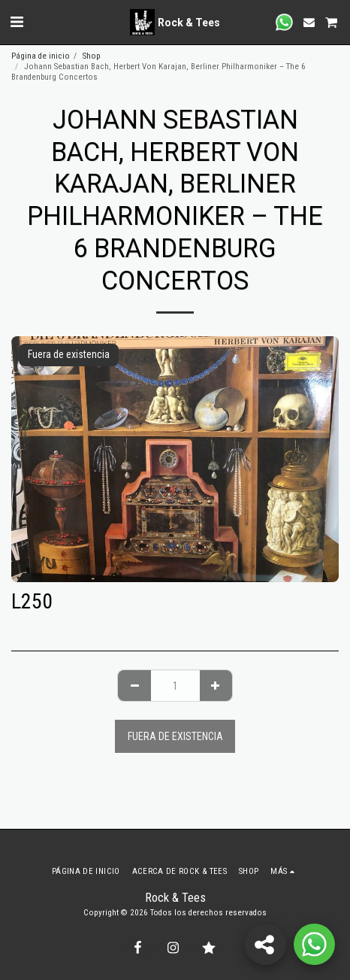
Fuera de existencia (175, 736)
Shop (92, 56)
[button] (17, 22)
